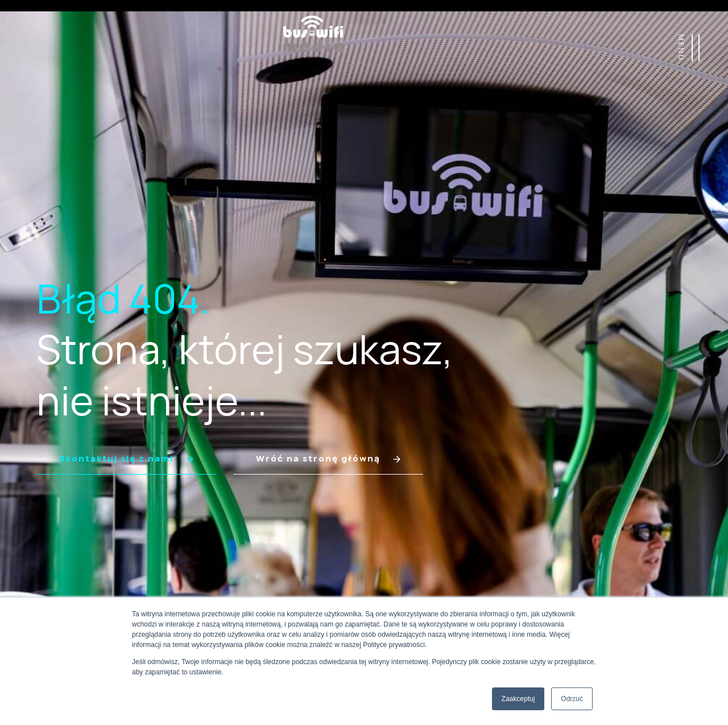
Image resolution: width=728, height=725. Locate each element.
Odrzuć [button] (572, 699)
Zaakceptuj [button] (518, 699)
